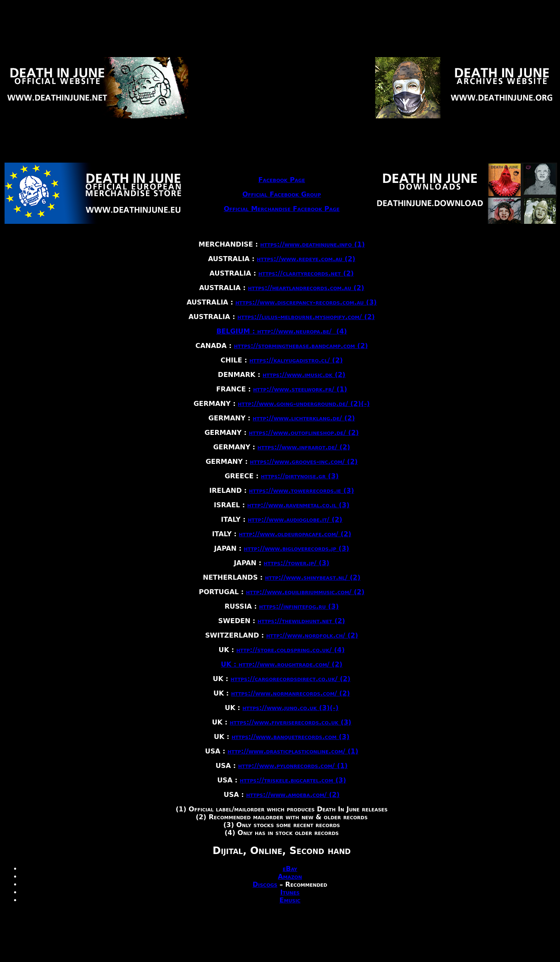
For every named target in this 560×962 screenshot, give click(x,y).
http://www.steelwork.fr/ (295, 389)
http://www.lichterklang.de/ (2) (304, 418)
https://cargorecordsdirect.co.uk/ (284, 679)
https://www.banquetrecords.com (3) (291, 737)
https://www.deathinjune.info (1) (312, 244)
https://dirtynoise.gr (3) (300, 476)
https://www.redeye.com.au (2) (306, 259)
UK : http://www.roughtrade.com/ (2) (282, 664)
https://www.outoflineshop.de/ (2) (304, 433)
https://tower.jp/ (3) (296, 563)
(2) (344, 679)
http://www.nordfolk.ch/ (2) (312, 635)
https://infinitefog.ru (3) (299, 606)
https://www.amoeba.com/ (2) (293, 795)
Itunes (290, 892)
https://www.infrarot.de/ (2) (304, 447)
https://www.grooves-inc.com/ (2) (304, 462)
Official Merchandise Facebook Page (282, 209)
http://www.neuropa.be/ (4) (302, 331)
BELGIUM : (237, 331)
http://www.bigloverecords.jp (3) (297, 548)
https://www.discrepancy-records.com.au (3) (306, 302)
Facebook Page (282, 180)
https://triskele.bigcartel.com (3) (293, 780)
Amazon (290, 877)
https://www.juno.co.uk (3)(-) (290, 708)
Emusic (290, 900)
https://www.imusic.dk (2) (304, 375)
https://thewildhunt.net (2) (302, 621)
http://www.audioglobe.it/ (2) (295, 519)
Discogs (265, 884)
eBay (290, 869)
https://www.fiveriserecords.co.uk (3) (290, 722)
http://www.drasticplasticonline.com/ (287, 751)
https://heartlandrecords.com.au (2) (306, 288)
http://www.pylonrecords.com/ (288, 766)
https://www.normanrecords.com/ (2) (291, 693)
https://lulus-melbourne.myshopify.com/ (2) (306, 317)
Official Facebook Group (282, 194)
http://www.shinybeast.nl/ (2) (313, 577)
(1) (342, 389)
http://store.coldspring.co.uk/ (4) (290, 650)
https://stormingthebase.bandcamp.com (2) (301, 346)
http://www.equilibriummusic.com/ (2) (305, 592)
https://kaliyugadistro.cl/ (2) (296, 360)
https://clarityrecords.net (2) (306, 273)
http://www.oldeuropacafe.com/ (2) (295, 534)
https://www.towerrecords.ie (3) (302, 491)
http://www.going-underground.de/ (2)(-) (304, 404)
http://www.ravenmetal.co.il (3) (298, 505)
